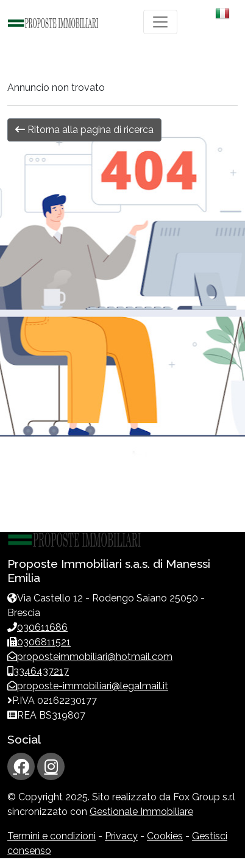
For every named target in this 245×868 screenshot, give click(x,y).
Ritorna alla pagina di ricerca (84, 130)
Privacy (121, 836)
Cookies (165, 836)
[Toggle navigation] (160, 22)
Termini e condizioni (51, 836)
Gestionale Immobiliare (141, 812)
